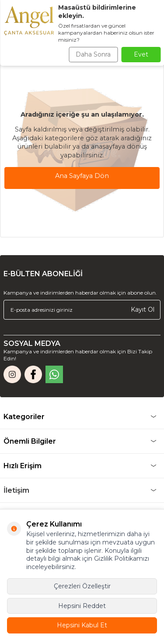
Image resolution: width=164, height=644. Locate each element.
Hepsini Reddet (82, 606)
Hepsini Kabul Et (82, 625)
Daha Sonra (93, 54)
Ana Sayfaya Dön (82, 176)
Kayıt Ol (143, 310)
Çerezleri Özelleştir (82, 586)
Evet (141, 54)
